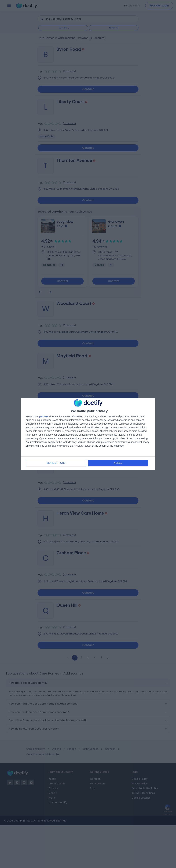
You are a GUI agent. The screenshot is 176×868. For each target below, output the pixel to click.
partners (44, 416)
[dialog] (88, 434)
